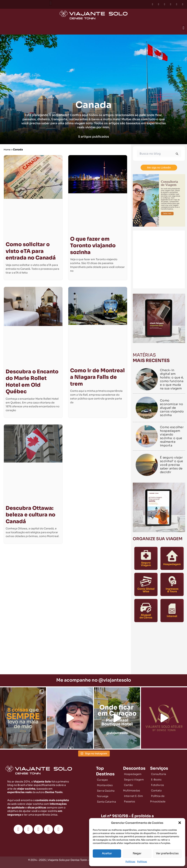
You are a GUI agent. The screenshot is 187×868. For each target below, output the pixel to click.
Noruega (103, 796)
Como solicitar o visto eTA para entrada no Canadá (31, 251)
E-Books (156, 779)
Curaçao (102, 780)
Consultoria (159, 774)
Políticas (130, 862)
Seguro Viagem (134, 779)
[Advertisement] (159, 649)
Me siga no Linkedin (159, 167)
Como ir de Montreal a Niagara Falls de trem (97, 377)
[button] (180, 823)
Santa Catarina (106, 801)
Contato (156, 790)
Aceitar (107, 853)
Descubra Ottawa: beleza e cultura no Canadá (30, 515)
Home (7, 150)
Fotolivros (157, 785)
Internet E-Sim (133, 796)
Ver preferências (167, 853)
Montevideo (105, 785)
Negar (137, 853)
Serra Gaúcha (106, 791)
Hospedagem (133, 774)
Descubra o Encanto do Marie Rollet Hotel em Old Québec (32, 382)
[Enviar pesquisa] (177, 154)
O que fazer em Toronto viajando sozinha (93, 246)
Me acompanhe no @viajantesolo (94, 680)
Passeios (129, 801)
